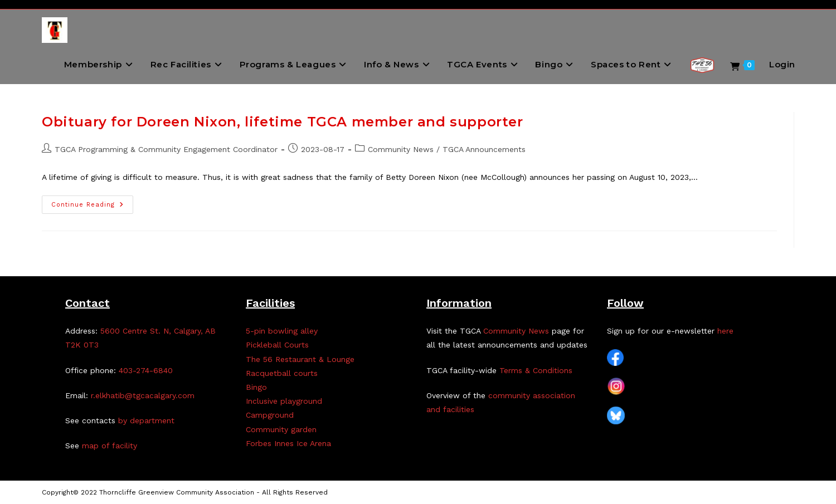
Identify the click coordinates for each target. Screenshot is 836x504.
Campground (270, 415)
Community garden (281, 429)
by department (146, 420)
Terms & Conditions (536, 370)
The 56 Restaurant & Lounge (300, 359)
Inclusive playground (284, 401)
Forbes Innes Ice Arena (288, 443)
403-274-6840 (146, 370)
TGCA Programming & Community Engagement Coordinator (166, 149)
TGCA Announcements (484, 149)
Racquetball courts (282, 373)
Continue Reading (92, 207)
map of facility (110, 446)
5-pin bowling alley (282, 331)
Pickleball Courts (277, 345)
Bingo (256, 387)
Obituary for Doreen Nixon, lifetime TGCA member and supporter (283, 122)
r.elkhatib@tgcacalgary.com (143, 395)
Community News (401, 149)
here (725, 331)
